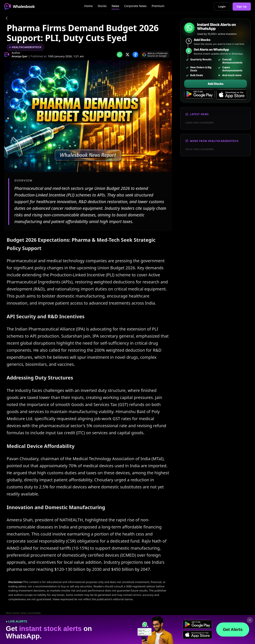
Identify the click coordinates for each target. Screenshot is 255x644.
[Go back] (7, 19)
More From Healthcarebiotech (214, 141)
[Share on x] (127, 55)
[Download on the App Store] (232, 95)
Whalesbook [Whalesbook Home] (19, 6)
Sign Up (242, 6)
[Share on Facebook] (135, 55)
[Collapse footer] (250, 620)
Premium (158, 6)
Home (88, 6)
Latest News (199, 114)
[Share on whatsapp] (120, 55)
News (115, 6)
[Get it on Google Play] (199, 95)
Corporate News (135, 6)
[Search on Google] (155, 55)
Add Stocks (216, 84)
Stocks (102, 6)
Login (222, 6)
